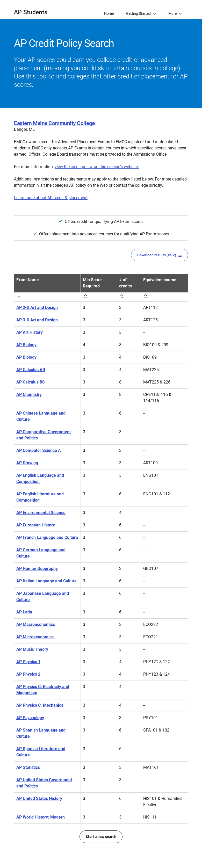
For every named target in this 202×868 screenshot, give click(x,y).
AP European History (36, 525)
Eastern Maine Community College (54, 123)
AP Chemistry (29, 395)
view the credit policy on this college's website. (97, 167)
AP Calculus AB (31, 370)
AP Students (31, 12)
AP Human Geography (37, 569)
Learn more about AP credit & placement (51, 198)
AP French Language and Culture (47, 537)
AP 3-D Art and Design (37, 320)
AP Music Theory (32, 649)
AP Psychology (30, 718)
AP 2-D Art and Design (37, 308)
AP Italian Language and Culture (46, 581)
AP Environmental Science (41, 513)
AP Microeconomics (35, 637)
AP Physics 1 (28, 662)
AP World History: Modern (41, 817)
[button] (175, 9)
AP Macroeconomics (36, 624)
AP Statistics (28, 767)
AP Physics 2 (28, 674)
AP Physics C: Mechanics (40, 705)
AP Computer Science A (39, 450)
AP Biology (26, 345)
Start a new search (101, 837)
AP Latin (24, 612)
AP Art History (30, 332)
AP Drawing (27, 463)
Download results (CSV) (160, 255)
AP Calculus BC (31, 382)
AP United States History (39, 798)
